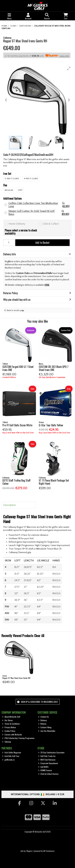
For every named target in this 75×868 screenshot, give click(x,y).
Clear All (39, 636)
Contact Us (44, 717)
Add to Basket (42, 243)
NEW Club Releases (47, 760)
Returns (42, 724)
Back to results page (16, 310)
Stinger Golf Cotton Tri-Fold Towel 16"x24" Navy (40, 213)
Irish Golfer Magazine (12, 752)
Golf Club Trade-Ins (47, 756)
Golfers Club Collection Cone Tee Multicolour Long (40, 205)
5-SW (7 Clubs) (12, 179)
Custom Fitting (45, 727)
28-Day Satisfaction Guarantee (51, 752)
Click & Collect (51, 224)
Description (9, 505)
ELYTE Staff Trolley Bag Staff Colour (16, 482)
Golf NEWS (43, 767)
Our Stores (7, 720)
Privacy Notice (9, 727)
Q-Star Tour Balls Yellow (51, 425)
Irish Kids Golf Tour (11, 756)
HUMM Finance (45, 770)
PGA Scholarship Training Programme (18, 738)
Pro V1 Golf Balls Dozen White (17, 425)
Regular (9, 190)
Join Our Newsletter (47, 731)
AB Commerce (49, 851)
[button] (69, 68)
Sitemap (7, 742)
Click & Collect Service (48, 774)
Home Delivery (17, 224)
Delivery (43, 720)
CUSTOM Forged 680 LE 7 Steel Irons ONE (18, 368)
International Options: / (38, 794)
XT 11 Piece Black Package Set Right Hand (54, 482)
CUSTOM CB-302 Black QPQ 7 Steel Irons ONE (54, 368)
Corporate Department (48, 763)
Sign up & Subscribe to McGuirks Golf (37, 702)
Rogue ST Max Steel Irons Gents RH (16, 678)
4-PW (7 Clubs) (31, 179)
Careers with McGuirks (12, 734)
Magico (29, 851)
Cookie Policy (9, 731)
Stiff (20, 190)
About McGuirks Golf (11, 717)
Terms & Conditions (11, 724)
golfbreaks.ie (8, 760)
